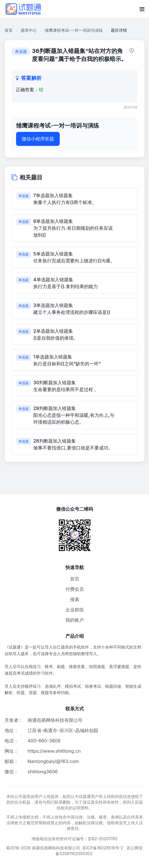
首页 (9, 30)
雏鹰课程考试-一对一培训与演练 (74, 30)
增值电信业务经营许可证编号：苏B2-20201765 (74, 839)
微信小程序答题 (38, 139)
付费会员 (75, 589)
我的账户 (75, 620)
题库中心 (29, 30)
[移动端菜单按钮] (142, 9)
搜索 (75, 599)
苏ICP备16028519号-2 (103, 848)
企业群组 (75, 610)
